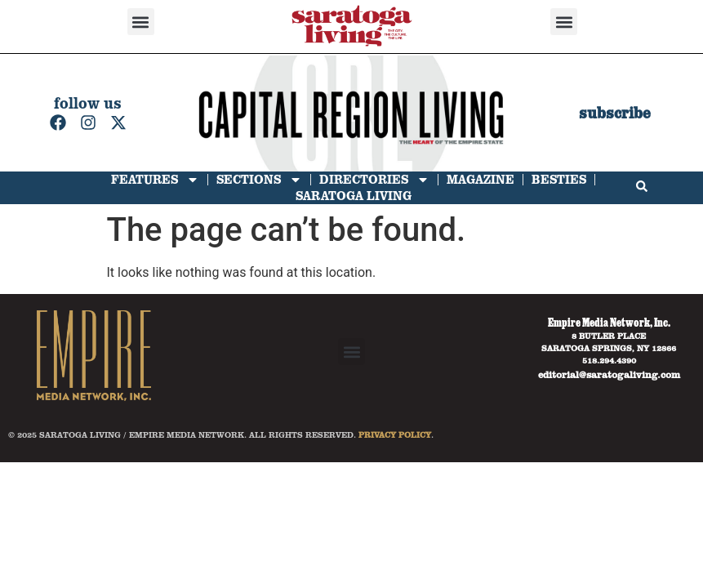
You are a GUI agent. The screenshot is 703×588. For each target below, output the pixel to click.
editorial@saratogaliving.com (609, 374)
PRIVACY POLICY (395, 434)
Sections (259, 180)
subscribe (615, 113)
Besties (559, 179)
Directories (374, 180)
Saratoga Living (354, 196)
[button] (141, 22)
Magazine (481, 179)
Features (155, 180)
